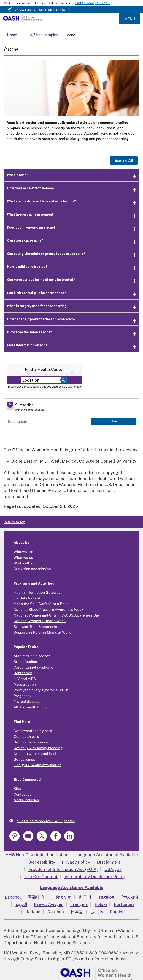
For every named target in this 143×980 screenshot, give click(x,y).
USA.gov (113, 869)
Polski (101, 904)
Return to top (14, 522)
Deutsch (56, 912)
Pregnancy (22, 696)
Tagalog (106, 897)
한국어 (85, 897)
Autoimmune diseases (32, 656)
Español (13, 897)
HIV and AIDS (25, 679)
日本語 (77, 912)
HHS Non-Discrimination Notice (37, 855)
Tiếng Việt (62, 897)
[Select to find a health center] (63, 380)
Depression (23, 673)
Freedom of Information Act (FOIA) (63, 869)
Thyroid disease (27, 702)
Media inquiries (26, 800)
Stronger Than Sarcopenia (35, 627)
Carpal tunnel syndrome (33, 667)
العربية (21, 904)
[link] (13, 821)
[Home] (22, 21)
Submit (114, 421)
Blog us (20, 789)
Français (79, 904)
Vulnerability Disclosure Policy (95, 876)
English (117, 912)
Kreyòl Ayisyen (49, 904)
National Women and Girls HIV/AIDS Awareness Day (57, 615)
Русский (130, 897)
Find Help (22, 722)
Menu (130, 19)
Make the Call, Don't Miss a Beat (41, 604)
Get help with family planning (38, 748)
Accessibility (42, 862)
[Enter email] (49, 421)
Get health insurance (31, 742)
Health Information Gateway (37, 592)
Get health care (26, 737)
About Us (21, 543)
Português (124, 904)
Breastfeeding (25, 662)
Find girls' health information (38, 765)
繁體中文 (36, 897)
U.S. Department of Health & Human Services (40, 10)
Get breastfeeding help (33, 731)
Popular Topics (26, 647)
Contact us (23, 794)
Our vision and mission (32, 569)
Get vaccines (24, 759)
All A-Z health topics (30, 707)
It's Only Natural (27, 598)
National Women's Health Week (40, 621)
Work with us (24, 563)
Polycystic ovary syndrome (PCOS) (42, 690)
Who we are (23, 552)
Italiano (33, 912)
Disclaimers (109, 862)
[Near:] (42, 380)
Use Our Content (41, 876)
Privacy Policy (76, 862)
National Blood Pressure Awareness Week (49, 610)
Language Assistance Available (107, 855)
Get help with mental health (37, 754)
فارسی (97, 912)
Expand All (124, 160)
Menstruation (25, 684)
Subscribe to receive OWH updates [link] (46, 821)
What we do (23, 557)
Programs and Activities (34, 583)
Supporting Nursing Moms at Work (42, 632)
